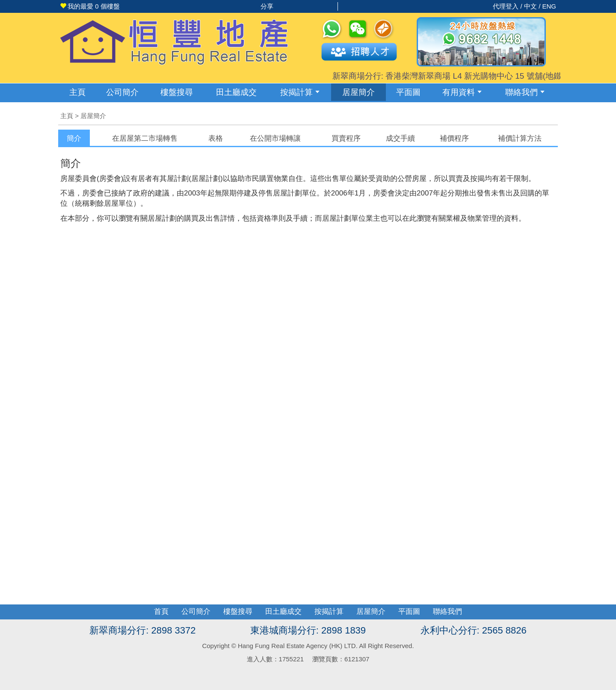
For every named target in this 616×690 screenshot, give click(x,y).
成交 (236, 92)
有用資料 (462, 92)
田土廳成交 (283, 612)
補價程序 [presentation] (454, 138)
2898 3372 (173, 630)
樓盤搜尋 (177, 92)
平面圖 (408, 92)
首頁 (161, 612)
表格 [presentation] (216, 138)
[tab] (74, 138)
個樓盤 (90, 6)
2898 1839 (344, 630)
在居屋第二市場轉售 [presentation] (145, 138)
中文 (530, 6)
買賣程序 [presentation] (346, 138)
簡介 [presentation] (74, 138)
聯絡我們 (525, 92)
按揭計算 (300, 92)
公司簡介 (122, 92)
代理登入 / (508, 6)
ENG (549, 6)
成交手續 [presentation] (400, 138)
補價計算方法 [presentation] (520, 138)
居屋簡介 (358, 92)
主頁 (77, 92)
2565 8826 (504, 630)
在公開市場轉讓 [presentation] (275, 138)
